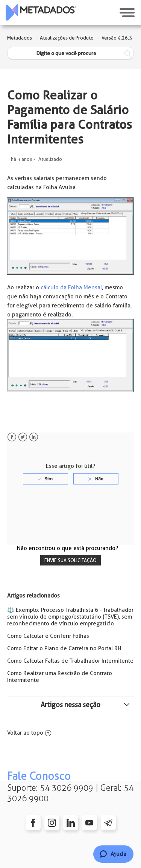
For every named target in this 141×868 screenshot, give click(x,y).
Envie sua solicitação (70, 560)
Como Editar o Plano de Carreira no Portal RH (64, 648)
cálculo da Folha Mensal (71, 287)
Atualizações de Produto (67, 38)
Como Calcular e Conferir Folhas (48, 636)
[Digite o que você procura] (71, 53)
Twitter (23, 437)
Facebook (12, 437)
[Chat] (113, 854)
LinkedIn (34, 437)
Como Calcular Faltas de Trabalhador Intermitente (70, 661)
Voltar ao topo (29, 733)
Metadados (20, 38)
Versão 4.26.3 (117, 38)
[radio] (45, 479)
